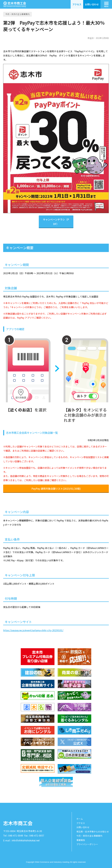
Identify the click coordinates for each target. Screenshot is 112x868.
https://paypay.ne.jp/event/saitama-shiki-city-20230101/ (33, 630)
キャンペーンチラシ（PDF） (56, 222)
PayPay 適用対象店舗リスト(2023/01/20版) (56, 489)
